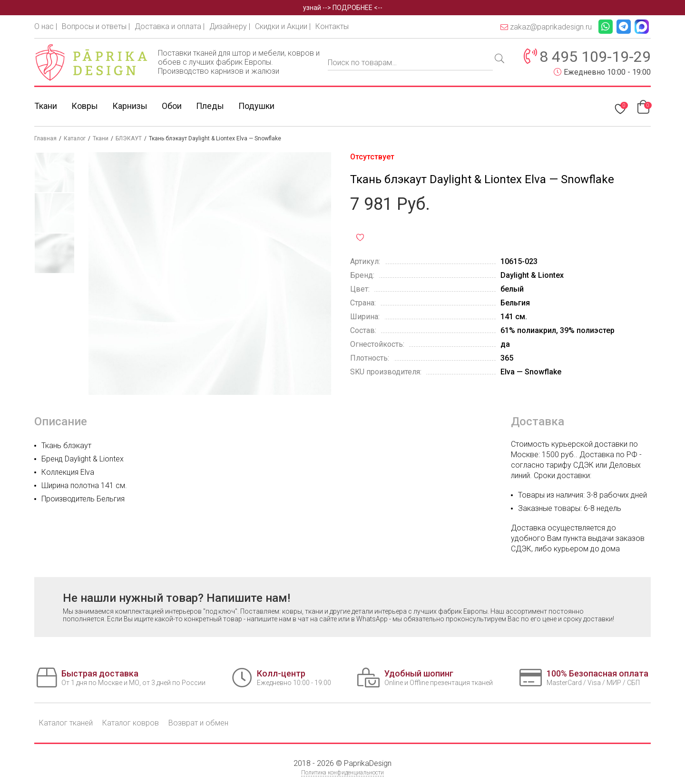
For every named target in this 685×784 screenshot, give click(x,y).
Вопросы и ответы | (96, 26)
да (505, 344)
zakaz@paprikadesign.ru (546, 27)
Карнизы (130, 106)
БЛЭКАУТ (129, 138)
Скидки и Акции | (283, 26)
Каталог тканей (66, 723)
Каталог (75, 138)
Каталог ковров (131, 723)
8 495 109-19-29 (595, 57)
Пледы (210, 106)
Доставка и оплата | (170, 26)
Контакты (332, 26)
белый (512, 289)
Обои (172, 106)
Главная (45, 138)
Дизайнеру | (230, 26)
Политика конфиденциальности (342, 773)
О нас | (46, 26)
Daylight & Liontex (532, 275)
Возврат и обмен (198, 723)
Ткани (46, 106)
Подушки (256, 106)
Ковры (85, 106)
